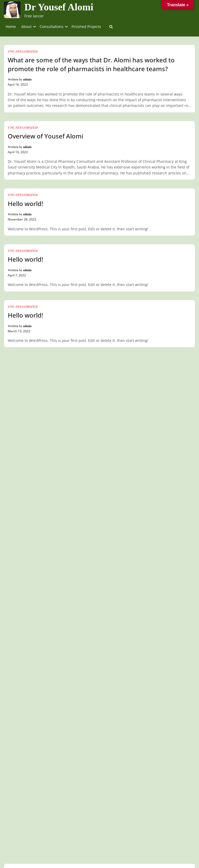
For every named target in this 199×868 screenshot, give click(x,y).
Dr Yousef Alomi (59, 7)
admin (27, 79)
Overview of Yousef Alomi (45, 136)
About (26, 27)
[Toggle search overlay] (111, 27)
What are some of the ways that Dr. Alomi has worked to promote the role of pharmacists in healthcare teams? (91, 64)
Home (11, 27)
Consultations (52, 27)
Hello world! (25, 204)
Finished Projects (86, 27)
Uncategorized (23, 51)
